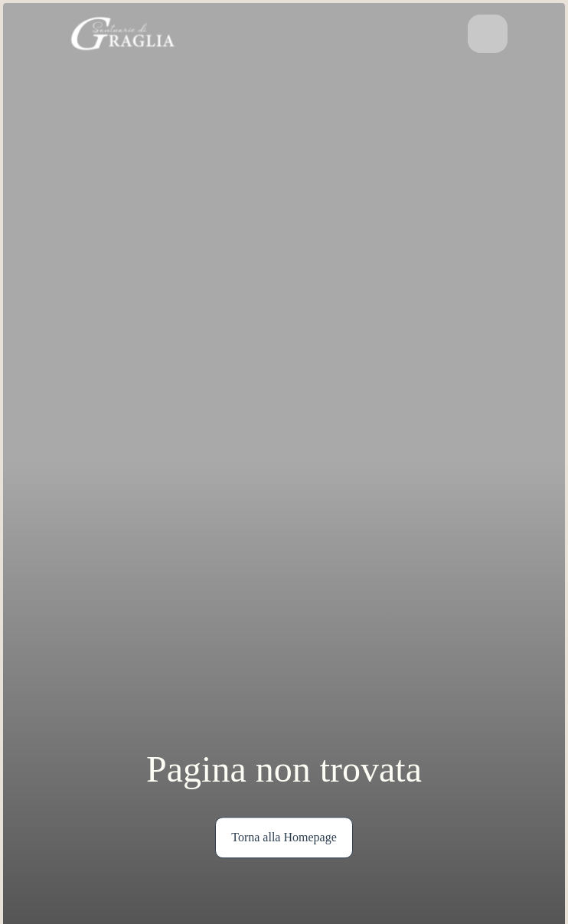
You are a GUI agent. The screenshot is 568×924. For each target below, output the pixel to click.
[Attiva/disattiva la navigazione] (488, 34)
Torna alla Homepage (284, 837)
